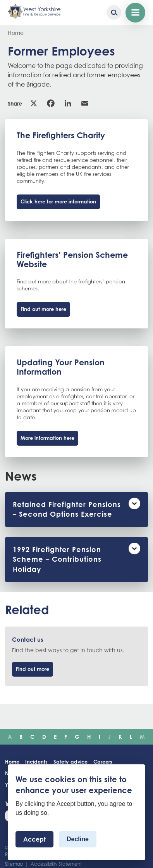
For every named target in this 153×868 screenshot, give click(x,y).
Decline (78, 839)
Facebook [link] (51, 103)
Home (16, 33)
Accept (34, 839)
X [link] (34, 103)
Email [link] (85, 103)
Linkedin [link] (68, 103)
